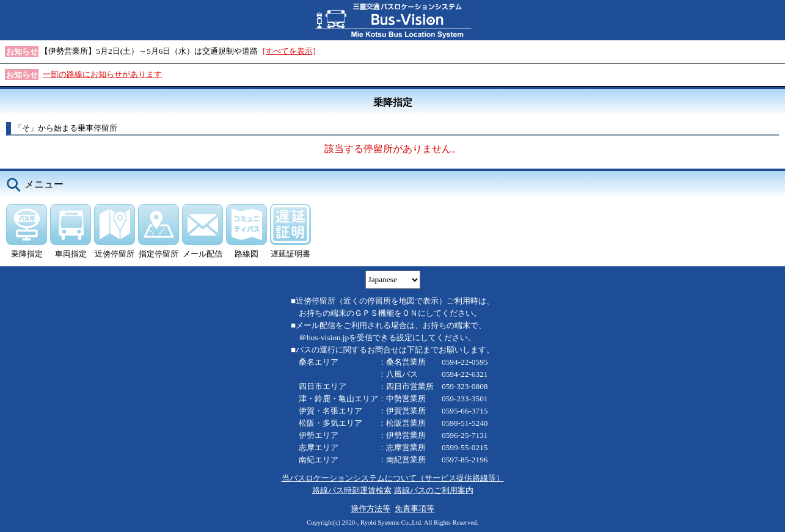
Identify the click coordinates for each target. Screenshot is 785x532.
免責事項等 (414, 508)
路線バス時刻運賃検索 (352, 490)
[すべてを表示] (289, 51)
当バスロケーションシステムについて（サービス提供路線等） (393, 478)
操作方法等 (371, 508)
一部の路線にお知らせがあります (102, 74)
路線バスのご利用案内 (434, 490)
